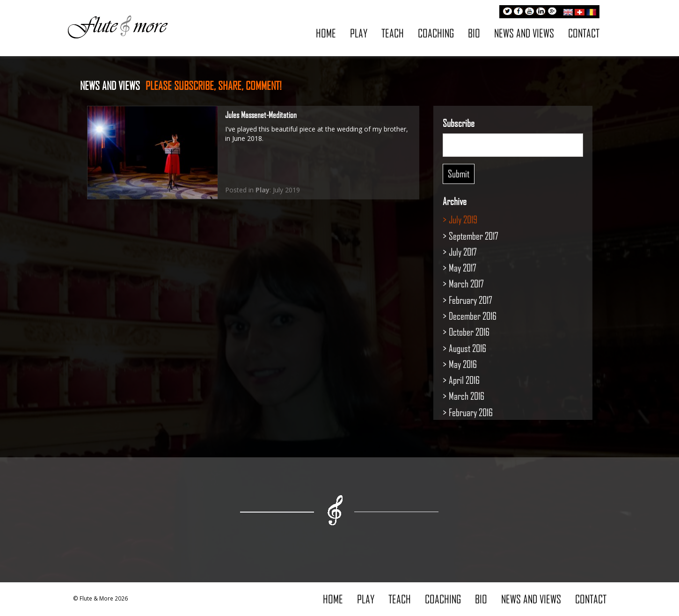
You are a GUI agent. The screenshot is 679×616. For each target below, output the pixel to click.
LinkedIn (541, 12)
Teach (393, 33)
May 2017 (463, 268)
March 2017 (466, 283)
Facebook (518, 12)
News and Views (524, 33)
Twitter (507, 12)
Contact (584, 33)
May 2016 (463, 364)
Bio (474, 33)
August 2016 (467, 348)
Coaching (436, 33)
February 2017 (471, 300)
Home (326, 33)
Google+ (552, 12)
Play (359, 33)
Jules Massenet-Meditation (261, 115)
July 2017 (463, 252)
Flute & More (117, 26)
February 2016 (471, 412)
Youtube (530, 12)
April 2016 (464, 380)
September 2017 (474, 236)
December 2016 (473, 316)
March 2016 (467, 396)
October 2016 (469, 332)
